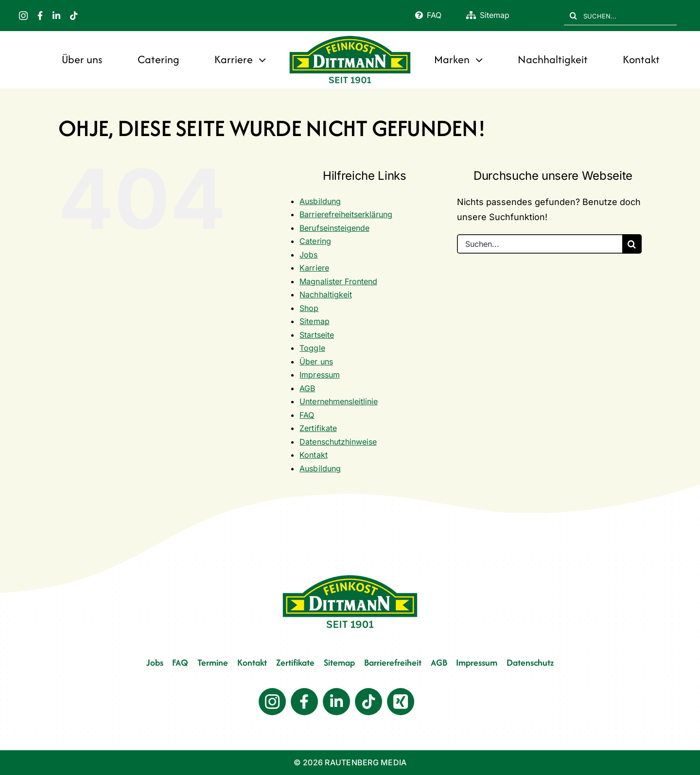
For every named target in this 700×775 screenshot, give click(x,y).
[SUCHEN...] (620, 16)
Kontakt (313, 455)
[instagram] (23, 16)
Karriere (314, 268)
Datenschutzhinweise (338, 442)
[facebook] (40, 16)
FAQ (307, 415)
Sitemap (314, 321)
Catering (315, 241)
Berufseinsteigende (334, 228)
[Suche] (574, 16)
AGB (307, 388)
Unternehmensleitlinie (338, 401)
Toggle (312, 348)
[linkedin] (56, 16)
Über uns (316, 362)
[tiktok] (74, 16)
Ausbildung (320, 201)
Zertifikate (318, 428)
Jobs (308, 255)
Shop (309, 308)
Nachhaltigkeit (325, 294)
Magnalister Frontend (338, 281)
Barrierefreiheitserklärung (346, 214)
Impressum (319, 375)
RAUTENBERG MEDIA (366, 762)
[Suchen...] (540, 244)
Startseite (316, 335)
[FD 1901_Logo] (350, 37)
